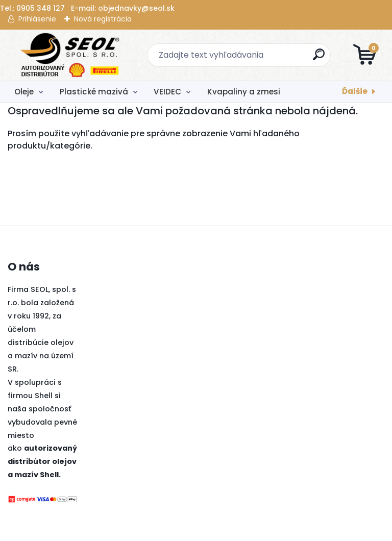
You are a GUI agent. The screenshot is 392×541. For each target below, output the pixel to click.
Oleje (24, 92)
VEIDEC (167, 92)
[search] (319, 58)
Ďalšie (355, 91)
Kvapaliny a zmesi (244, 92)
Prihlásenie (37, 19)
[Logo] (70, 55)
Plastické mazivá (94, 92)
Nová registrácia (103, 19)
